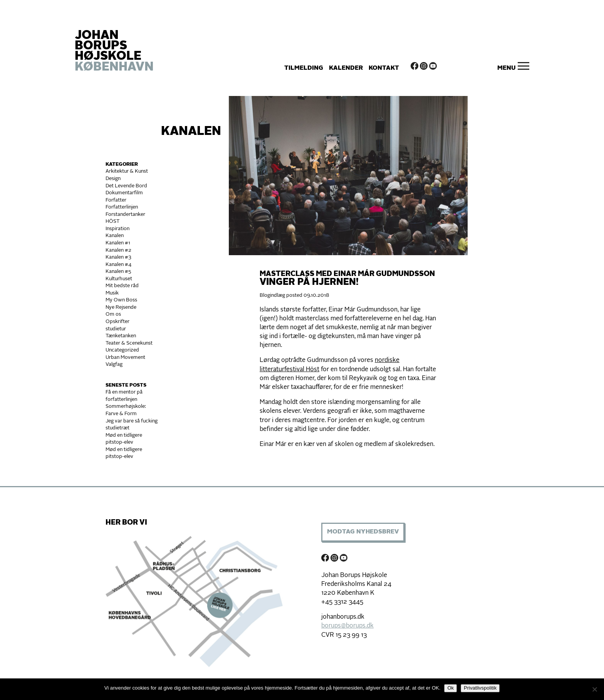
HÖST (112, 221)
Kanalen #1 (118, 243)
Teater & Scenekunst (129, 343)
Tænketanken (121, 336)
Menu (507, 68)
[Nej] (594, 689)
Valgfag (114, 364)
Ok (450, 688)
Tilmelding (304, 68)
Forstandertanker (125, 215)
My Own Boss (121, 300)
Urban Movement (125, 358)
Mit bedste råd (122, 286)
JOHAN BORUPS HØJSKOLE (114, 52)
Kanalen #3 (118, 257)
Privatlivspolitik (480, 688)
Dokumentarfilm (124, 193)
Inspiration (117, 229)
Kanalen (191, 132)
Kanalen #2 (118, 250)
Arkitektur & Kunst (127, 171)
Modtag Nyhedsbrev (363, 532)
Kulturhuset (119, 279)
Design (113, 179)
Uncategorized (122, 350)
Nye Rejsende (121, 307)
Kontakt (384, 68)
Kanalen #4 (118, 265)
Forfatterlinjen (122, 207)
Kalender (346, 68)
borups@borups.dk (347, 626)
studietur (116, 329)
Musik (112, 293)
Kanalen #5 (118, 272)
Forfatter (116, 200)
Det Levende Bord (126, 186)
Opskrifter (117, 322)
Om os (113, 314)
